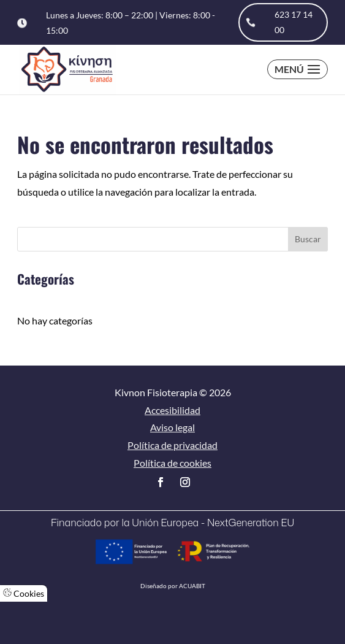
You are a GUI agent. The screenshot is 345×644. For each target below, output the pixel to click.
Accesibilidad (172, 410)
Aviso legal (172, 427)
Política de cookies (172, 463)
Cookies (24, 593)
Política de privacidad (172, 445)
